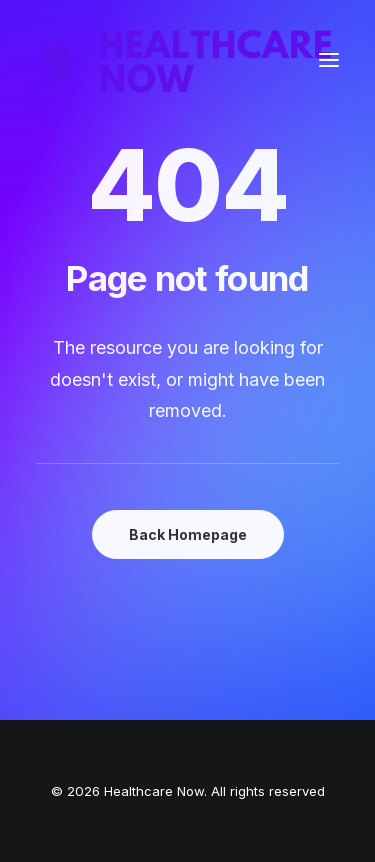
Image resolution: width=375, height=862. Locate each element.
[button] (329, 60)
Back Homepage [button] (188, 534)
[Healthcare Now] (187, 60)
